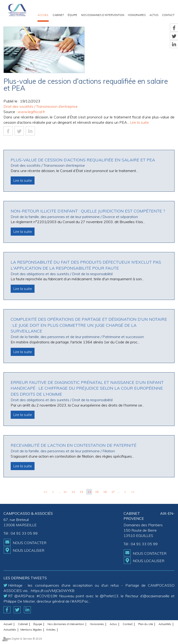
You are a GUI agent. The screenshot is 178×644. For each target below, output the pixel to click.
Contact (168, 15)
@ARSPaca (24, 596)
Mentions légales (31, 630)
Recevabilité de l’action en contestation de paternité (74, 445)
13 (81, 492)
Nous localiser (29, 550)
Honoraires (137, 15)
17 (113, 492)
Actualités (165, 624)
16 (105, 492)
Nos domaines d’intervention (103, 15)
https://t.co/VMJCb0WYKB (53, 591)
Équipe (72, 15)
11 (65, 492)
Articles (51, 630)
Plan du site (146, 624)
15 (97, 492)
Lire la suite (139, 122)
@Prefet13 (109, 596)
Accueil (43, 15)
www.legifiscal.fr (31, 112)
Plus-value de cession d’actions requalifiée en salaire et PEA (83, 160)
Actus (154, 15)
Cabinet (58, 15)
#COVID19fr (47, 596)
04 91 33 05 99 (24, 533)
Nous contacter (30, 543)
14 (89, 492)
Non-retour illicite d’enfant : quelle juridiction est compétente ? (88, 211)
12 (73, 492)
